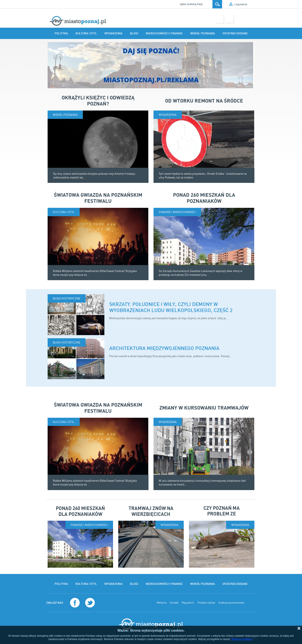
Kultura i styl (86, 33)
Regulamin (188, 603)
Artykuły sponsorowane (231, 603)
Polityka (61, 33)
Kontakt (174, 603)
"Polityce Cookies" (242, 639)
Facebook (219, 19)
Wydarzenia (113, 33)
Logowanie (241, 4)
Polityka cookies (206, 603)
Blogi (134, 33)
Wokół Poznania (203, 33)
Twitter (229, 19)
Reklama (162, 603)
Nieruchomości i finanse (164, 33)
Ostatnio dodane (235, 33)
